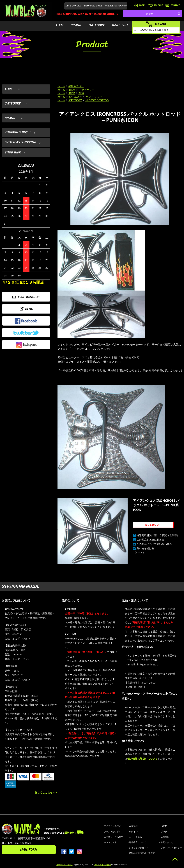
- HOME (163, 826)
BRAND (76, 25)
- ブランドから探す (112, 832)
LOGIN (140, 5)
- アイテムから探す (112, 826)
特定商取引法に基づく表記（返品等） (158, 535)
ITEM (60, 25)
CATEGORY (97, 25)
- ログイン (133, 832)
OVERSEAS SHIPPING (116, 6)
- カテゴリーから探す (113, 837)
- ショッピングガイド (138, 848)
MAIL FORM (29, 850)
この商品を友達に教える (150, 539)
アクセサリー (86, 90)
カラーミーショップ (65, 865)
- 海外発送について (137, 842)
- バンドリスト (110, 842)
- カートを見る (135, 837)
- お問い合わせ (166, 842)
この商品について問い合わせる (154, 544)
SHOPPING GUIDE (93, 6)
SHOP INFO (13, 152)
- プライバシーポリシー (171, 848)
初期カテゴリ (76, 86)
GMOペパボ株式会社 (102, 865)
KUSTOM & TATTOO (97, 100)
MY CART (156, 5)
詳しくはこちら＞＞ (46, 792)
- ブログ (163, 832)
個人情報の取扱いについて (142, 759)
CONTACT (173, 5)
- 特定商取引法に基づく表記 (141, 853)
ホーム (61, 86)
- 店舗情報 (164, 837)
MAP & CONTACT (73, 6)
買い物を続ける (145, 548)
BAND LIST (120, 25)
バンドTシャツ (94, 97)
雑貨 (81, 93)
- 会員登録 (133, 826)
